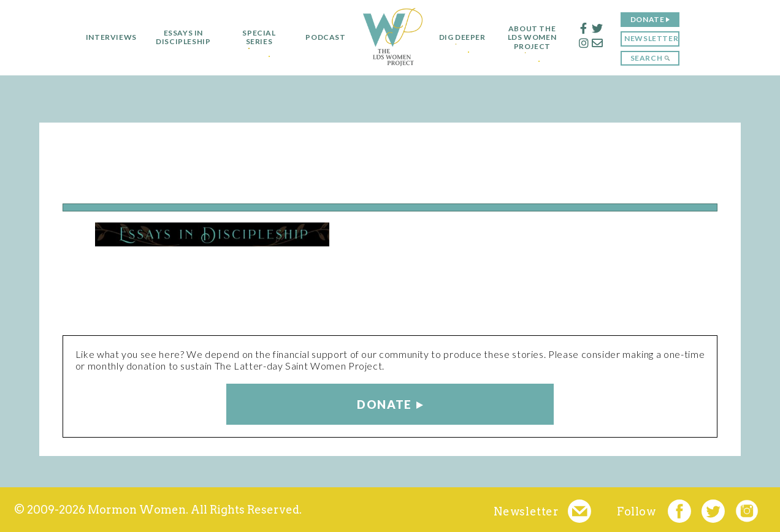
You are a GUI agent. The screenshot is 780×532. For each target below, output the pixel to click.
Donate (653, 19)
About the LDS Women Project (538, 38)
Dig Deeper (462, 37)
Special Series (253, 37)
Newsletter (657, 38)
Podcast (320, 37)
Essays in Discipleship (178, 37)
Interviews (105, 37)
